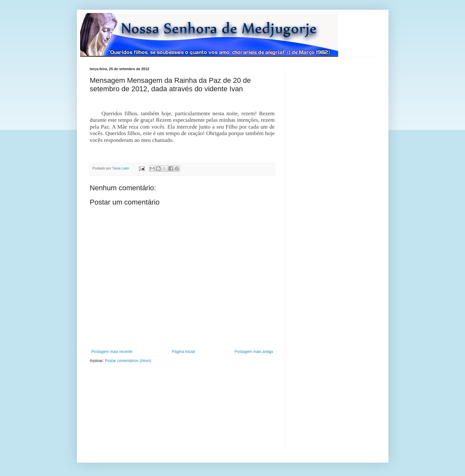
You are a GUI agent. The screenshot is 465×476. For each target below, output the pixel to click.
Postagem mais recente (112, 352)
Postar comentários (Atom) (128, 361)
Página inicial (184, 352)
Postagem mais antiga (254, 352)
